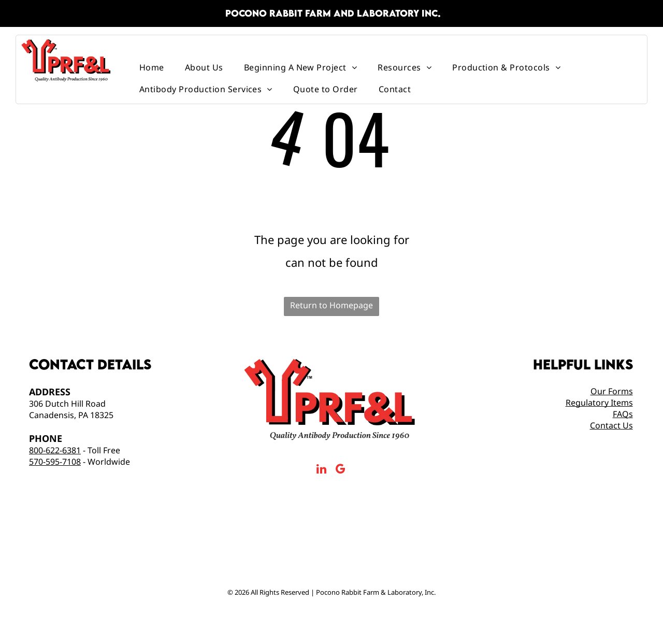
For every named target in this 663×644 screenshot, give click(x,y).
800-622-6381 (55, 450)
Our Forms (612, 391)
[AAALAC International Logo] (331, 549)
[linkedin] (321, 470)
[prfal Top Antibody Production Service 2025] (257, 549)
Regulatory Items (599, 403)
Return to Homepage (331, 305)
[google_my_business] (341, 470)
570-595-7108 (55, 462)
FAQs (623, 414)
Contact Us (611, 425)
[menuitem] (152, 67)
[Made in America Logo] (406, 549)
